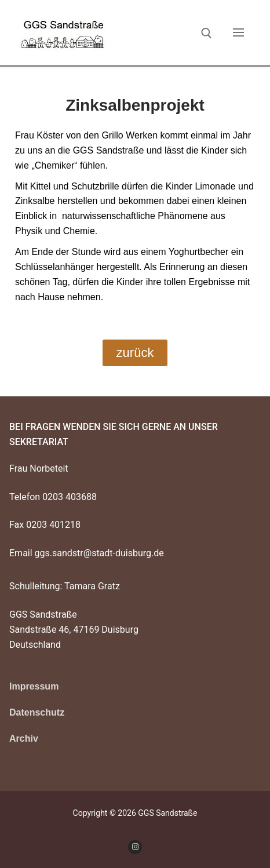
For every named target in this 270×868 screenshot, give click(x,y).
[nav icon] (238, 32)
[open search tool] (207, 33)
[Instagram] (135, 847)
